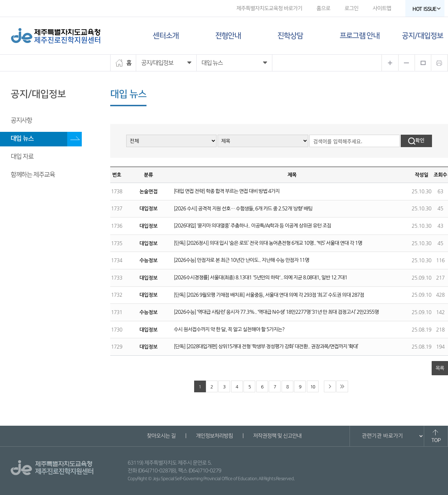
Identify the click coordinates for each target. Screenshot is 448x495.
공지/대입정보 (422, 36)
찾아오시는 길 (161, 436)
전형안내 (228, 36)
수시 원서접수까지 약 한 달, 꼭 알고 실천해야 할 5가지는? (229, 329)
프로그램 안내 (359, 36)
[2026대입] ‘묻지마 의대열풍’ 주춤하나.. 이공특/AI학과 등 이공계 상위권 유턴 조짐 (253, 226)
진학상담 (290, 36)
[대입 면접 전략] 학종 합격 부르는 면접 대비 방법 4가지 (227, 191)
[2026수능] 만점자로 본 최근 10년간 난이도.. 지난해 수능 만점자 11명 (241, 260)
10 (313, 387)
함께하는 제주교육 (33, 175)
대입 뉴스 (22, 139)
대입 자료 (22, 157)
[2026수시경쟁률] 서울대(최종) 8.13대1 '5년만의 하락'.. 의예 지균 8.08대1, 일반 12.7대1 (261, 278)
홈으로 (323, 8)
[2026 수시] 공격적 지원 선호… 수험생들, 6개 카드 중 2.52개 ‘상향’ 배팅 (243, 209)
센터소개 (166, 36)
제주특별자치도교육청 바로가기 (269, 8)
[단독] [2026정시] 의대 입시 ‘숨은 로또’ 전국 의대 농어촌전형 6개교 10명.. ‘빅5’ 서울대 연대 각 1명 (268, 243)
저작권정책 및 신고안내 (277, 436)
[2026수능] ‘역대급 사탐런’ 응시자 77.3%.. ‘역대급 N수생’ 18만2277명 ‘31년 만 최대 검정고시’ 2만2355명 (276, 312)
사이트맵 (382, 8)
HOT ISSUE (427, 9)
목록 (440, 368)
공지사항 (21, 120)
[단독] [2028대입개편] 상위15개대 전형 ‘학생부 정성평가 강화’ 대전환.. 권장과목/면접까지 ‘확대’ (266, 346)
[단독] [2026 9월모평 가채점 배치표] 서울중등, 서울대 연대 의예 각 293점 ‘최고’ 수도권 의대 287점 (269, 295)
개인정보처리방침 (214, 436)
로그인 (351, 8)
